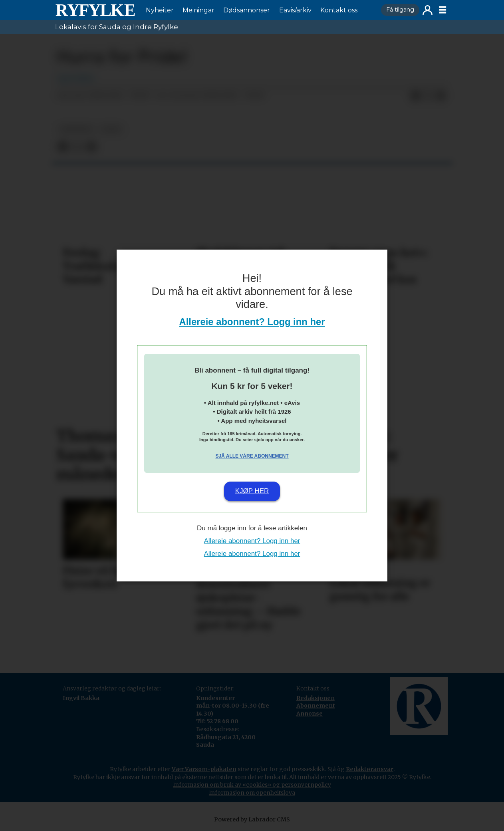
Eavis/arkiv (295, 10)
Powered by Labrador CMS (252, 819)
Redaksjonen (315, 698)
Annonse (310, 714)
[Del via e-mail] (441, 96)
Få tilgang (400, 10)
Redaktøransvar (370, 769)
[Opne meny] (442, 10)
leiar (111, 129)
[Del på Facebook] (415, 96)
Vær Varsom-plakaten (204, 769)
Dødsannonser (247, 10)
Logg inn (428, 10)
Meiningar (198, 10)
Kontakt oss (339, 10)
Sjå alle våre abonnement (252, 456)
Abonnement (316, 706)
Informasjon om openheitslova (252, 793)
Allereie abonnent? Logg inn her (252, 322)
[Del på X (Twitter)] (428, 96)
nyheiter (76, 129)
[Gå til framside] (95, 10)
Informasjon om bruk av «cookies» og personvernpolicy (252, 785)
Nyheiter (160, 10)
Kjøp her (252, 491)
